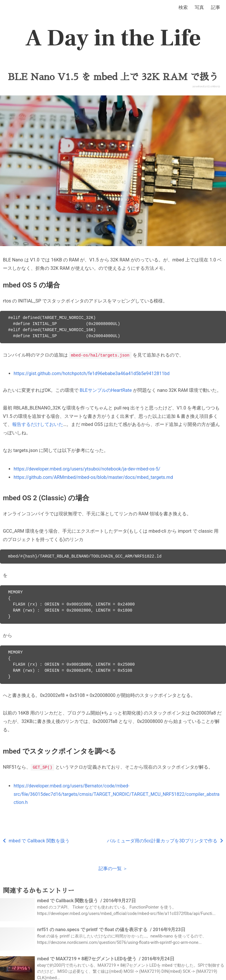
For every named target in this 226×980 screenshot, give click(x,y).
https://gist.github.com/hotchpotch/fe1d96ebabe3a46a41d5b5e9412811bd (92, 373)
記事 (216, 7)
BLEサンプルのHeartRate (106, 390)
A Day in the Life (113, 38)
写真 (199, 7)
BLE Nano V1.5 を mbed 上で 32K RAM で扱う (113, 77)
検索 (183, 7)
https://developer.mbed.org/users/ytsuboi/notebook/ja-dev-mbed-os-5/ (87, 469)
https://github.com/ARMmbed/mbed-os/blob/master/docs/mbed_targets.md (93, 477)
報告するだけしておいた (38, 424)
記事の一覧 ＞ (113, 868)
